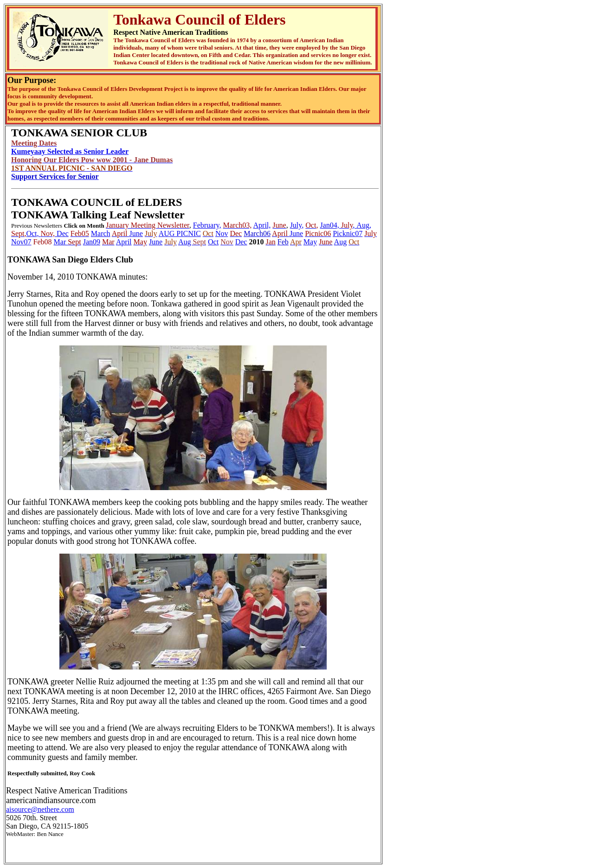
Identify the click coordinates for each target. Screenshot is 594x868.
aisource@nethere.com (40, 809)
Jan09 (92, 242)
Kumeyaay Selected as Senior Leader (70, 151)
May (310, 242)
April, (262, 225)
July (296, 225)
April (124, 242)
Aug (186, 242)
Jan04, (330, 225)
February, (207, 225)
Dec (63, 233)
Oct (213, 242)
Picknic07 (348, 233)
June (136, 233)
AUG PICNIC (180, 233)
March (101, 233)
